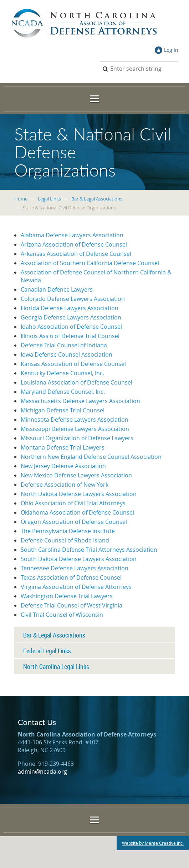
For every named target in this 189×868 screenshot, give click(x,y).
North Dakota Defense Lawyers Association (79, 494)
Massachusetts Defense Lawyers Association (80, 401)
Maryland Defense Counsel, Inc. (63, 392)
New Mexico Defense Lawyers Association (76, 475)
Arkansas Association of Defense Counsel (76, 254)
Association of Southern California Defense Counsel (90, 263)
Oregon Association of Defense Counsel (74, 522)
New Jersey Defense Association (63, 466)
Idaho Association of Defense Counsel (71, 327)
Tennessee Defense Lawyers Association (75, 568)
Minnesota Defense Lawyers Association (75, 420)
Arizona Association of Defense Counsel (74, 244)
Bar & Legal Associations (97, 199)
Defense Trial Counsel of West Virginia (71, 605)
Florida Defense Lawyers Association (70, 308)
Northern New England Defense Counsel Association (91, 457)
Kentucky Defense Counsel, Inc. (62, 373)
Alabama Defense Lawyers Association (72, 235)
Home (21, 199)
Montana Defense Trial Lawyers (63, 447)
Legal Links (49, 199)
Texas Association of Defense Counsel (71, 577)
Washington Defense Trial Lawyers (67, 596)
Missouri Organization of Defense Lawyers (77, 438)
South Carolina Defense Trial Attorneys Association (89, 550)
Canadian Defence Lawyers (57, 289)
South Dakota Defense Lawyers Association (79, 559)
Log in (171, 50)
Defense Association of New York (65, 485)
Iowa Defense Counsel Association (67, 354)
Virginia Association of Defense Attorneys (76, 587)
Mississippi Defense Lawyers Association (75, 429)
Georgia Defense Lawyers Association (71, 317)
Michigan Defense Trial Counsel (63, 410)
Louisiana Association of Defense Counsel (76, 382)
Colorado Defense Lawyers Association (73, 299)
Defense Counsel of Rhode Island (65, 540)
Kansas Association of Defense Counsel (73, 364)
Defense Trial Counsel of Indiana (64, 345)
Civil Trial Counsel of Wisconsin (62, 615)
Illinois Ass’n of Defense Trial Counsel (70, 336)
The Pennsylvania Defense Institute (68, 531)
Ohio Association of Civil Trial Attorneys (73, 503)
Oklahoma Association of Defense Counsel (77, 512)
